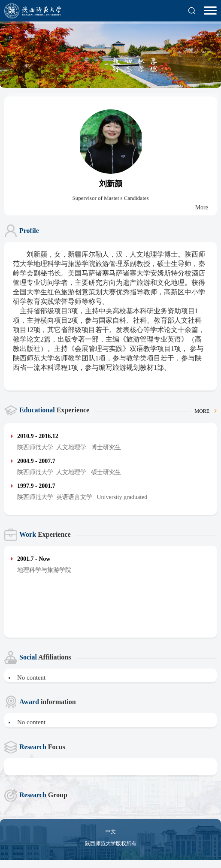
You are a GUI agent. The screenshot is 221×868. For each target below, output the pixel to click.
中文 (111, 832)
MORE (206, 411)
